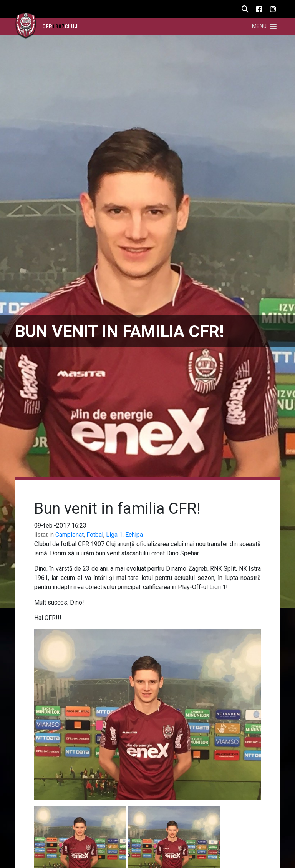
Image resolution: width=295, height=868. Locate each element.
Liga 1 (114, 535)
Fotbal (95, 535)
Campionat (70, 535)
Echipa (134, 535)
